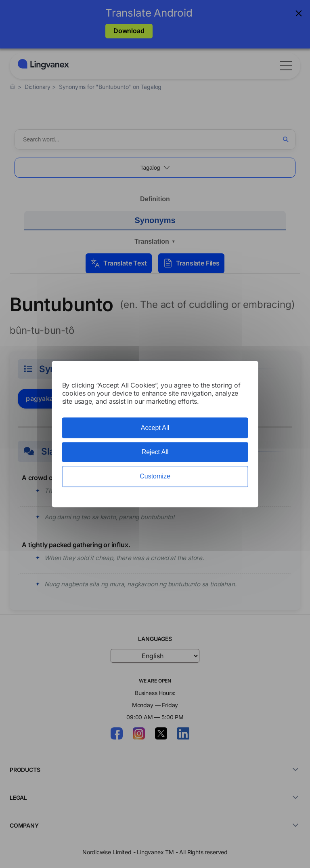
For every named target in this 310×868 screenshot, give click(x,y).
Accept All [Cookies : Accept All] (155, 428)
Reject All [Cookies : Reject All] (155, 452)
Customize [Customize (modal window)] (155, 477)
